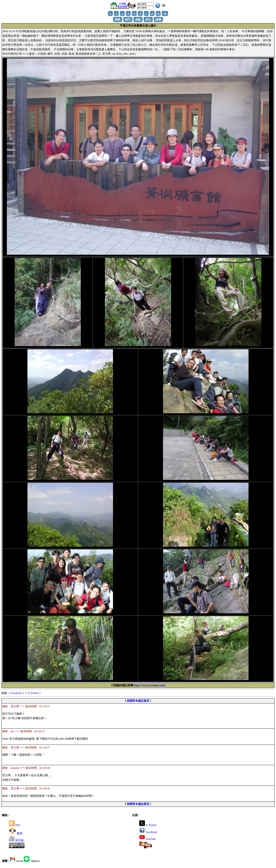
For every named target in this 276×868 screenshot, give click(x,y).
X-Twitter (33, 693)
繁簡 (16, 833)
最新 (118, 19)
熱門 (128, 19)
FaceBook (148, 832)
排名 (148, 19)
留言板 (16, 840)
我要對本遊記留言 (138, 701)
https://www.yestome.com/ (150, 685)
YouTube (148, 839)
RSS (15, 825)
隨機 (158, 19)
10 (165, 13)
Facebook (17, 693)
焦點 (138, 19)
